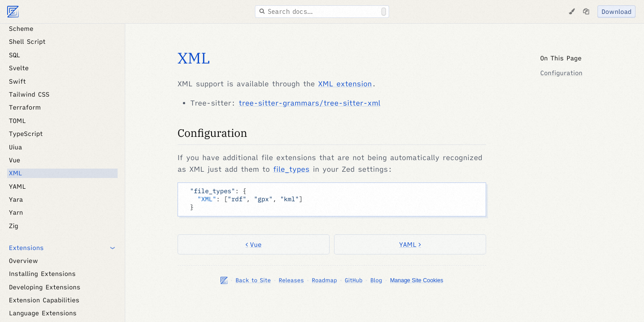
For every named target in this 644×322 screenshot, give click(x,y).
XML (15, 173)
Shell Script (27, 42)
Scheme (21, 29)
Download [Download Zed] (616, 12)
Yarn (16, 212)
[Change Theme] (572, 12)
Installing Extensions (42, 274)
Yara (16, 199)
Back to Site (253, 280)
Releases (291, 280)
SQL (15, 55)
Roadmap (324, 280)
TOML (17, 121)
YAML (17, 186)
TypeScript (26, 134)
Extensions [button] (26, 248)
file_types (292, 169)
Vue (15, 160)
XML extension (345, 84)
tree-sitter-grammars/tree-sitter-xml (310, 103)
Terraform (25, 107)
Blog (376, 280)
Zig (14, 226)
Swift (17, 81)
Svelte (19, 68)
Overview (23, 261)
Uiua (15, 147)
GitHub (354, 280)
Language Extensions (43, 313)
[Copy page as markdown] (586, 12)
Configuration (212, 133)
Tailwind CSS (29, 94)
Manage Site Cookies (417, 280)
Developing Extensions (45, 287)
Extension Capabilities (44, 300)
